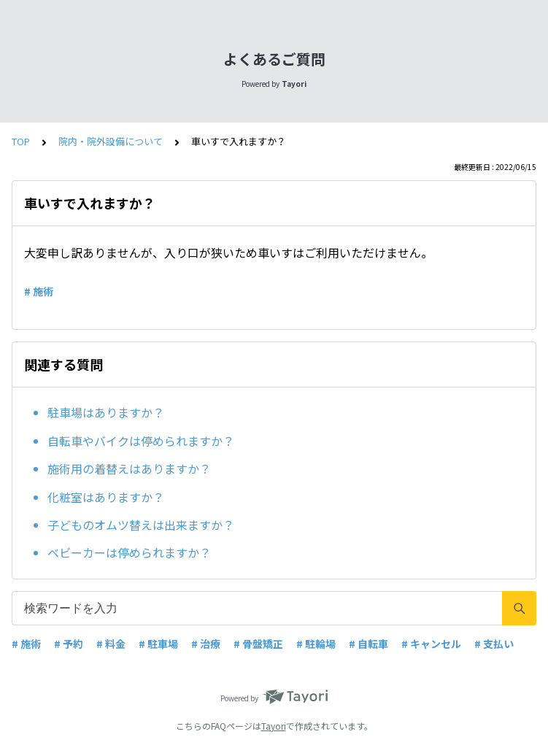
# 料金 (111, 644)
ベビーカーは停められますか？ (129, 552)
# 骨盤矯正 (258, 644)
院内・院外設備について (111, 141)
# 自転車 (368, 644)
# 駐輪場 (316, 644)
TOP (21, 141)
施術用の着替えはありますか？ (129, 468)
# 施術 (39, 291)
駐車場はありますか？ (106, 412)
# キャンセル (431, 644)
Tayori (274, 726)
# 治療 (206, 644)
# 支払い (494, 644)
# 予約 (69, 644)
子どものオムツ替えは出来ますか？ (141, 525)
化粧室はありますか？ (106, 497)
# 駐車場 (158, 644)
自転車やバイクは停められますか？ (141, 441)
